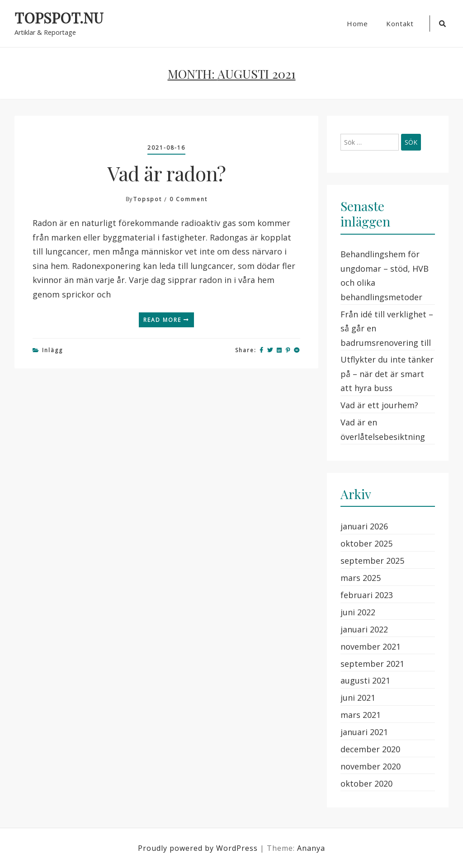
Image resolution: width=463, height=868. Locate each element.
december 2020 (370, 749)
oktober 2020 (366, 783)
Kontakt (400, 24)
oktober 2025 (366, 543)
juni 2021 (358, 698)
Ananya (311, 848)
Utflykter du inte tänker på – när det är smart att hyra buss (387, 374)
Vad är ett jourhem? (379, 405)
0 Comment (189, 199)
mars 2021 (361, 715)
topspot (148, 199)
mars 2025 (361, 578)
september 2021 (372, 664)
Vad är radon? (167, 173)
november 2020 (371, 766)
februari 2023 (367, 595)
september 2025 (372, 561)
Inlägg (52, 350)
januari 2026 (364, 526)
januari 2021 (364, 732)
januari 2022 (364, 629)
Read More (166, 320)
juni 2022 (358, 612)
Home (357, 24)
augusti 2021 (365, 680)
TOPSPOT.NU (59, 18)
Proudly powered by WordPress (199, 848)
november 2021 (371, 646)
